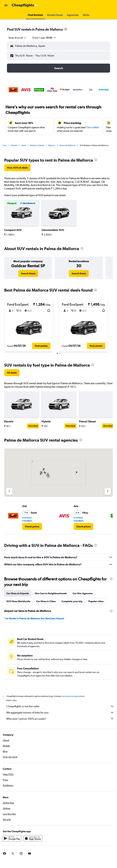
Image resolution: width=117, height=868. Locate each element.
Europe (14, 145)
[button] (6, 5)
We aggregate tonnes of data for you (60, 712)
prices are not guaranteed (73, 696)
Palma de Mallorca (68, 145)
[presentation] (66, 29)
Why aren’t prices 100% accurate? (60, 719)
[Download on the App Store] (33, 838)
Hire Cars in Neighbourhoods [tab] (51, 593)
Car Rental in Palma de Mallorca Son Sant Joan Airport (34, 618)
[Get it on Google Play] (12, 838)
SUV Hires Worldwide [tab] (18, 601)
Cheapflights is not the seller (60, 706)
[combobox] (18, 38)
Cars (5, 145)
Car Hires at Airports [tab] (18, 593)
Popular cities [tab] (96, 601)
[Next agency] (108, 491)
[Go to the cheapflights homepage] (25, 5)
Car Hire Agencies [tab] (83, 593)
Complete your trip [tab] (72, 601)
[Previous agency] (9, 491)
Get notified (93, 127)
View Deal (33, 426)
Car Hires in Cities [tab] (46, 601)
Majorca (52, 145)
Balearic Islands (37, 145)
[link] (17, 168)
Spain (24, 145)
